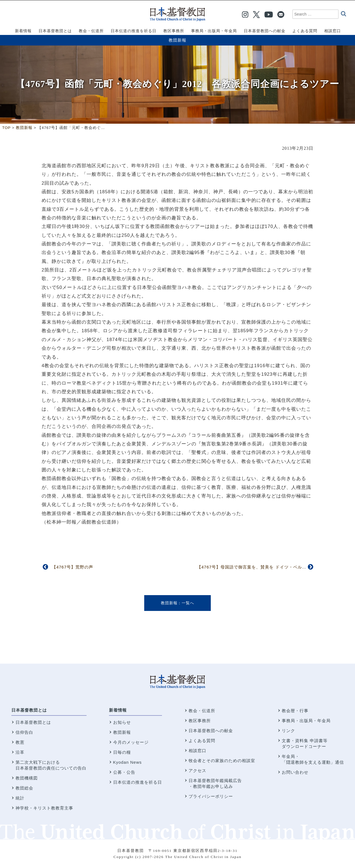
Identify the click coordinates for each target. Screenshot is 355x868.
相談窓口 (197, 751)
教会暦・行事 (295, 711)
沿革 (20, 752)
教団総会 (24, 788)
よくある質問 (202, 741)
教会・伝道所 (202, 711)
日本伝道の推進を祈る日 (138, 782)
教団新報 (177, 40)
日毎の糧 (122, 752)
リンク (288, 731)
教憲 (20, 742)
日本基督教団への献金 (211, 731)
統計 (20, 798)
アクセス (197, 771)
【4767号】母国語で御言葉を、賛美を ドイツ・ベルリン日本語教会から (269, 567)
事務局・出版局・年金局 (306, 721)
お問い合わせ (295, 772)
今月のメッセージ (131, 742)
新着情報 (118, 710)
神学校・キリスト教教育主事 (44, 808)
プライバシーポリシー (211, 796)
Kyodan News (128, 762)
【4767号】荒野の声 (73, 567)
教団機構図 (27, 778)
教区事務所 (200, 721)
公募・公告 (124, 772)
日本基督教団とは (29, 710)
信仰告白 (24, 732)
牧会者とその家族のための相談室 (222, 761)
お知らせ (122, 722)
